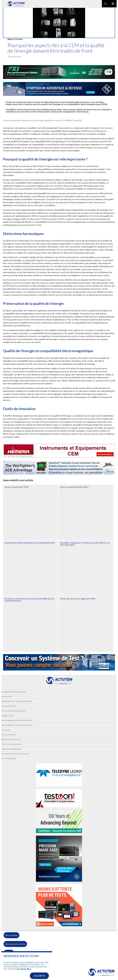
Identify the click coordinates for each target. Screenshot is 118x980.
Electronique (9, 758)
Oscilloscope (9, 735)
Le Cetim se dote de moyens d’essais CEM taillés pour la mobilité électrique (29, 600)
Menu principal (113, 4)
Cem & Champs (9, 706)
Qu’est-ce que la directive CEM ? (74, 487)
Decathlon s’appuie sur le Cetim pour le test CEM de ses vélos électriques (85, 544)
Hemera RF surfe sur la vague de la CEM (78, 599)
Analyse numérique (11, 749)
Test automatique (11, 744)
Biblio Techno (15, 39)
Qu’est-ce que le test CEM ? (17, 487)
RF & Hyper (7, 697)
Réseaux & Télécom (11, 739)
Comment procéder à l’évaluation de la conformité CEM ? (30, 543)
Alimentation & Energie (14, 692)
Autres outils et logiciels (15, 754)
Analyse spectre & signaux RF (16, 701)
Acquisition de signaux (14, 711)
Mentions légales (12, 962)
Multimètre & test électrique (17, 725)
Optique (6, 730)
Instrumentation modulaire (16, 720)
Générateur (8, 716)
